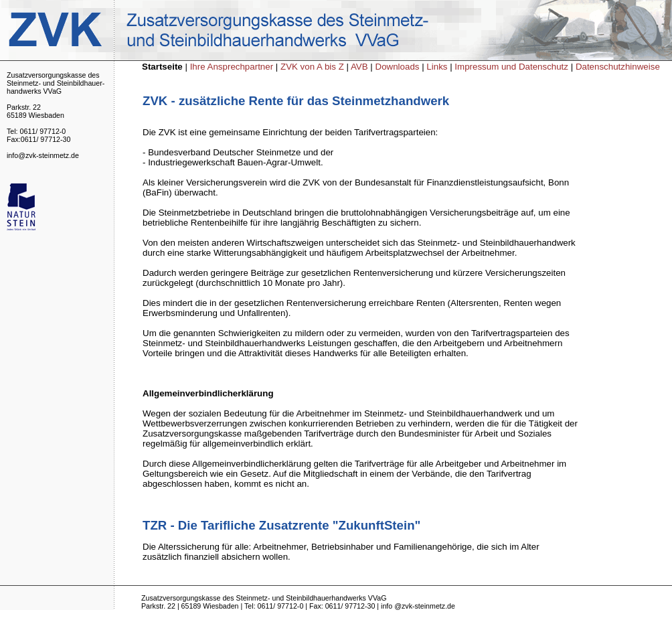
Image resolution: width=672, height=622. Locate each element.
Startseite (162, 67)
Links (438, 67)
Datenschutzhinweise (618, 67)
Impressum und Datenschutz (511, 67)
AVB (360, 67)
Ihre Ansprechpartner (233, 67)
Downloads (398, 67)
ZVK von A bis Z (314, 67)
